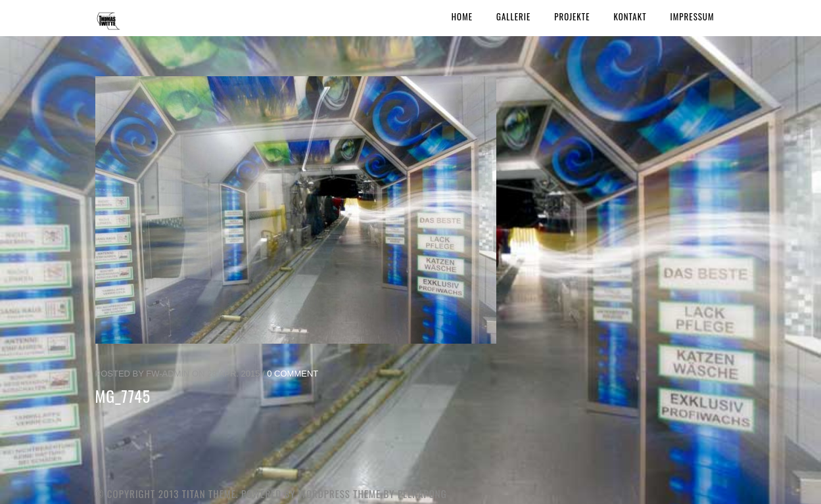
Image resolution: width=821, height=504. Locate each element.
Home (462, 16)
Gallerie (513, 16)
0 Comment (293, 374)
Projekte (572, 16)
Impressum (692, 16)
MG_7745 (123, 396)
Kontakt (630, 16)
